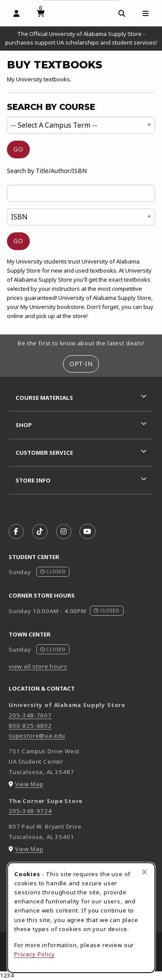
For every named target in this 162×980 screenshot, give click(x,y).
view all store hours (38, 666)
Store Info (33, 480)
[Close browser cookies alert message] (145, 872)
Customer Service (44, 453)
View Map (29, 784)
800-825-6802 (30, 726)
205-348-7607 (30, 715)
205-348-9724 (30, 811)
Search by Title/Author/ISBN (47, 171)
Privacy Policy (35, 954)
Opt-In (81, 364)
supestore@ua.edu (37, 736)
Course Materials (44, 398)
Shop (24, 425)
